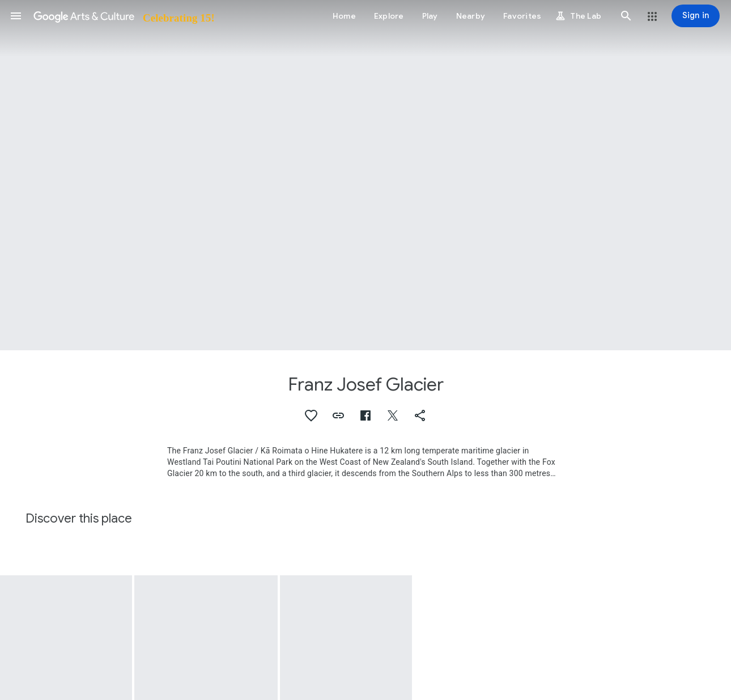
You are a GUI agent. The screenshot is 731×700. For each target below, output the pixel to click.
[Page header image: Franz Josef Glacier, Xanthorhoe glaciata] (365, 175)
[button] (16, 16)
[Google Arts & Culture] (123, 16)
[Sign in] (696, 16)
